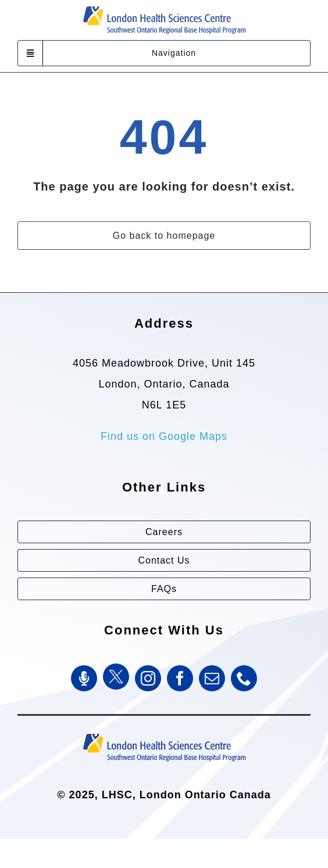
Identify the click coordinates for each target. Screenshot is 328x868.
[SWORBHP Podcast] (84, 678)
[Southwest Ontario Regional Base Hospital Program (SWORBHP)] (164, 733)
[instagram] (148, 678)
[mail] (212, 678)
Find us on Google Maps (164, 436)
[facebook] (180, 678)
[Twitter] (116, 677)
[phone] (244, 678)
